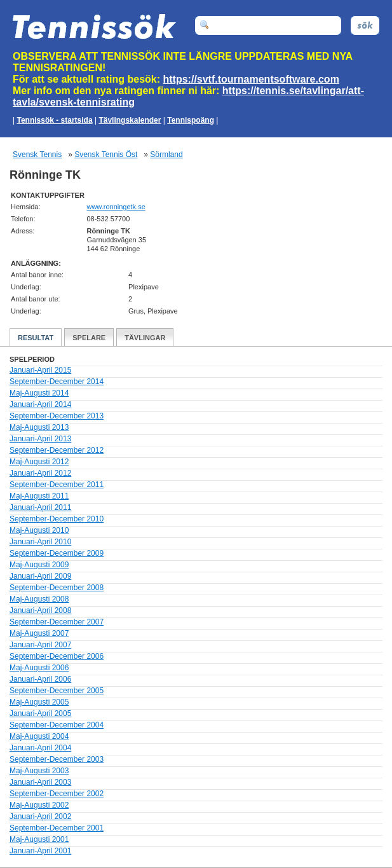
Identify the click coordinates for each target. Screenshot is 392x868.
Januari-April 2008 (40, 610)
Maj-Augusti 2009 (39, 565)
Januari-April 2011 (40, 507)
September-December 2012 (57, 450)
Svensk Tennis (37, 155)
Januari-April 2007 (40, 645)
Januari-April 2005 (40, 713)
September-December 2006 (57, 656)
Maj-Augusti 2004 (39, 736)
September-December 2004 (57, 725)
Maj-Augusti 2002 (39, 805)
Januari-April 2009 (40, 576)
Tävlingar (145, 338)
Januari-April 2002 (40, 816)
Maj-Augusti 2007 (39, 633)
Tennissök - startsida (54, 120)
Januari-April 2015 (40, 370)
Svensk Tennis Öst (106, 155)
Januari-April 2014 (40, 404)
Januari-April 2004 (40, 748)
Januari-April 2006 (40, 679)
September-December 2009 (57, 553)
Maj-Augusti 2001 (39, 839)
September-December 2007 (57, 622)
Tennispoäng (191, 120)
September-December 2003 (57, 759)
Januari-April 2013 (40, 439)
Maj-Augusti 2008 (39, 599)
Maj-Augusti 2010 (39, 530)
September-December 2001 (57, 828)
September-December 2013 (57, 416)
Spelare (89, 338)
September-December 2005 (57, 691)
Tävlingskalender (130, 120)
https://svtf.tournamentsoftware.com (251, 79)
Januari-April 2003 (40, 782)
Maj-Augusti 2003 (39, 771)
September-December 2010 (57, 519)
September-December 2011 (57, 485)
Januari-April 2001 (40, 851)
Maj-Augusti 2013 (39, 427)
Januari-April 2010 (40, 542)
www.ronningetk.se (116, 207)
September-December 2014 (57, 382)
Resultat (36, 338)
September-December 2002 (57, 794)
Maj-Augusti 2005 (39, 702)
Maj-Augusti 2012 (39, 462)
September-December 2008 (57, 588)
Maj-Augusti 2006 (39, 668)
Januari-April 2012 (40, 473)
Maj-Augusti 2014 (39, 393)
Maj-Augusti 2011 (39, 496)
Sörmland (166, 155)
